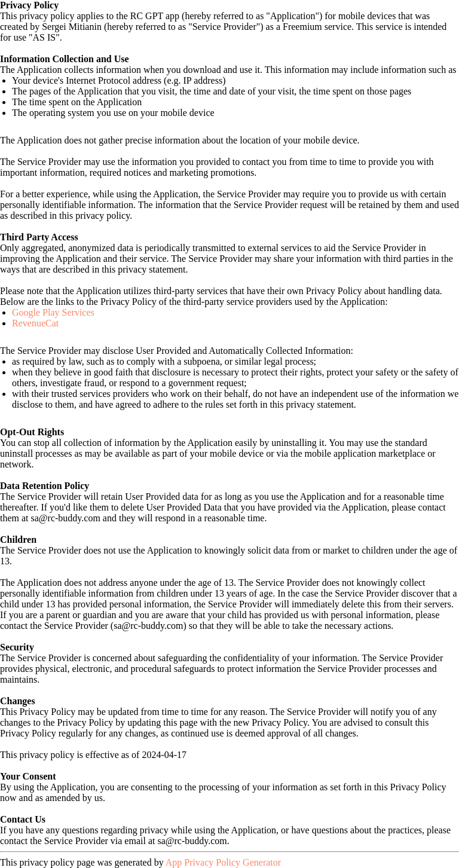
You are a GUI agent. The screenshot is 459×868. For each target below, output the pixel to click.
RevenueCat (35, 323)
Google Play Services (53, 312)
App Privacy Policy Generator (223, 862)
